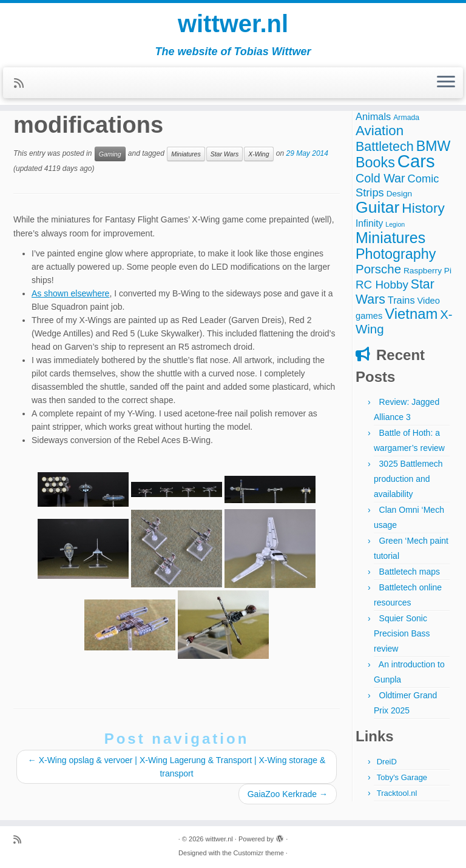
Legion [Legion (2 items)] (395, 224)
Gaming (110, 154)
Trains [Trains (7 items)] (401, 300)
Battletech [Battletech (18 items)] (385, 146)
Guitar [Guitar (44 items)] (377, 207)
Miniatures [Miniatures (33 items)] (390, 238)
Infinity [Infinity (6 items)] (369, 223)
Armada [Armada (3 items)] (406, 118)
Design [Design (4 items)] (400, 194)
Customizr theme (259, 853)
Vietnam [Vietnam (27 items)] (411, 314)
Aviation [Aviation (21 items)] (380, 131)
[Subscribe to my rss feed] (23, 84)
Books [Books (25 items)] (375, 162)
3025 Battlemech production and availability (408, 479)
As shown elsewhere (70, 293)
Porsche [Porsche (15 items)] (378, 269)
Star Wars (225, 154)
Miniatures (186, 154)
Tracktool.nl (397, 793)
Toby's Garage (402, 777)
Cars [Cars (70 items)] (416, 161)
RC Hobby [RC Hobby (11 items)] (382, 285)
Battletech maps (410, 572)
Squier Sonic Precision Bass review (402, 633)
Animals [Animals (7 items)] (373, 116)
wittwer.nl (233, 24)
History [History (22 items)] (423, 208)
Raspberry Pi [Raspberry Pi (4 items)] (427, 271)
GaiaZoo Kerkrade (288, 794)
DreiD (387, 762)
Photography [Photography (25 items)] (396, 254)
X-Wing (258, 154)
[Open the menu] (446, 83)
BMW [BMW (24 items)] (434, 146)
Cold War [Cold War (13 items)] (380, 178)
